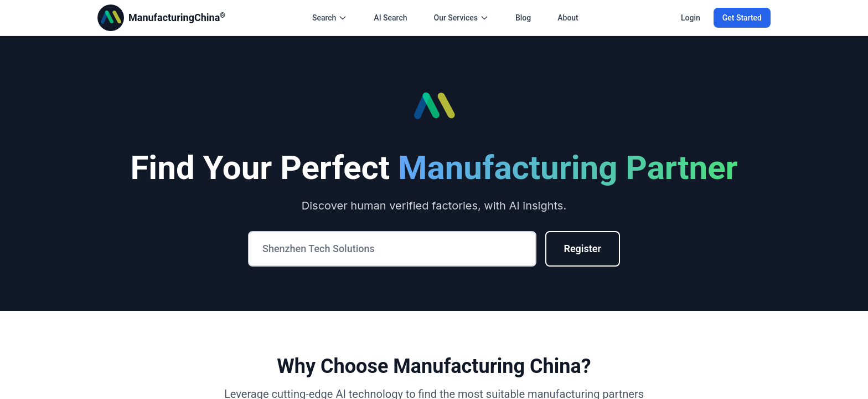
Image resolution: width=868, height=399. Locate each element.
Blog (523, 18)
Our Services (461, 18)
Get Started (742, 18)
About (568, 18)
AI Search (390, 18)
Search (330, 18)
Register (583, 249)
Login (691, 18)
